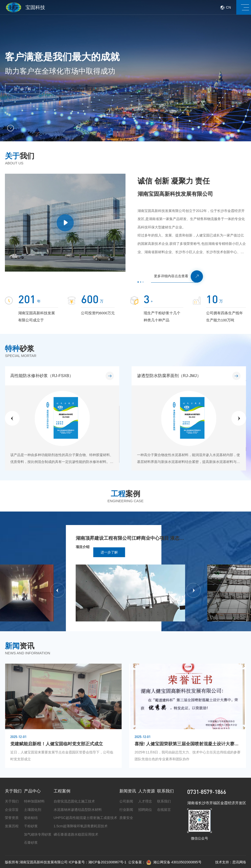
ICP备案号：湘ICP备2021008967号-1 (97, 862)
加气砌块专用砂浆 (38, 834)
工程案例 (62, 791)
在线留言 (164, 810)
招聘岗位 (145, 810)
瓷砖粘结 (31, 818)
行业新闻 (126, 810)
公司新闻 (126, 801)
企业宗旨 (12, 810)
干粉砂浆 (31, 826)
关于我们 (13, 791)
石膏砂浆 (31, 842)
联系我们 (165, 791)
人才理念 (145, 801)
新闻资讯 (128, 791)
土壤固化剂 (33, 810)
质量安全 (126, 818)
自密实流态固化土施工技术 (74, 801)
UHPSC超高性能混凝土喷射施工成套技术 (85, 818)
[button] (12, 418)
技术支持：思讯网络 (231, 862)
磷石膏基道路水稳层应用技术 (76, 834)
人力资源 (147, 791)
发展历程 (12, 826)
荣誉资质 (12, 818)
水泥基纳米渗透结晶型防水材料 (78, 810)
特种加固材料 (34, 801)
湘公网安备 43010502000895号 (174, 862)
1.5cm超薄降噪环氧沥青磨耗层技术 (81, 826)
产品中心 (32, 791)
